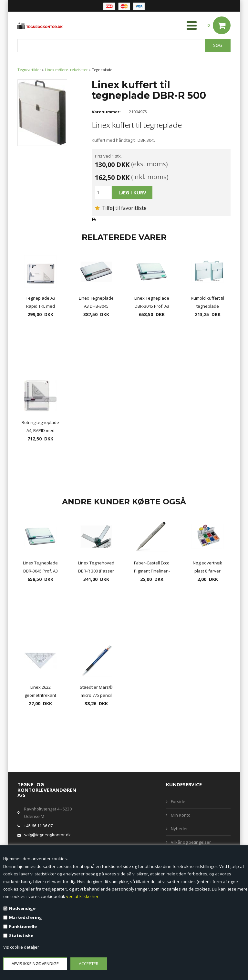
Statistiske (21, 935)
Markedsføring (26, 917)
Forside (178, 801)
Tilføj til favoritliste (121, 208)
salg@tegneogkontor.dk (47, 835)
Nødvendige (22, 908)
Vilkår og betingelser (191, 842)
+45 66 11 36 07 (38, 826)
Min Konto (181, 815)
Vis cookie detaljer (21, 947)
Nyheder (179, 829)
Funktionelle (23, 926)
